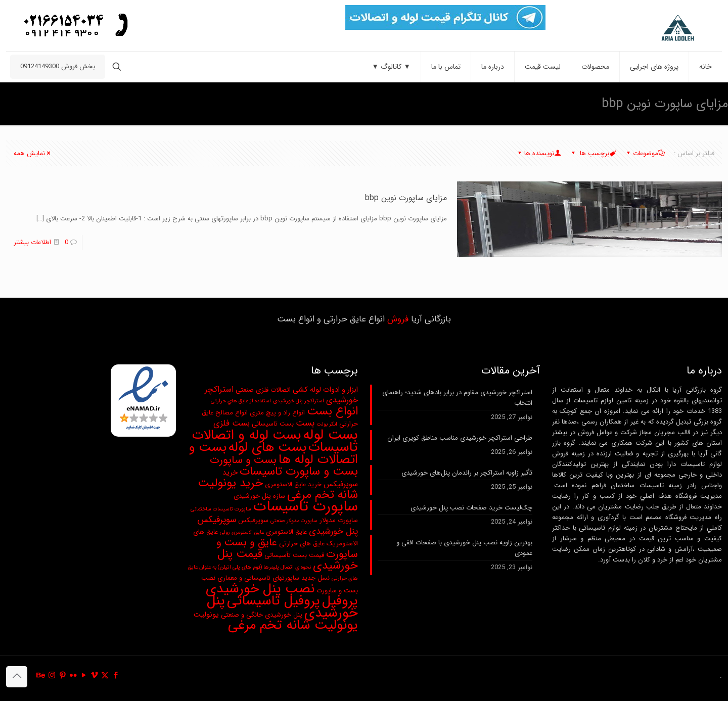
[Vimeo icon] (94, 676)
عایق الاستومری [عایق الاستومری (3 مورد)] (286, 532)
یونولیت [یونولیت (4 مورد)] (206, 615)
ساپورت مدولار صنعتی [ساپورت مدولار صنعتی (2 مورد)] (294, 521)
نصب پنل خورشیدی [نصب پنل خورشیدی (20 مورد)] (260, 589)
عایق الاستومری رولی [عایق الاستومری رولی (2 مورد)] (242, 532)
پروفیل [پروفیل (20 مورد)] (340, 601)
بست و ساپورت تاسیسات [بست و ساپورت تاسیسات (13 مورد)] (299, 472)
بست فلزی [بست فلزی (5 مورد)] (232, 424)
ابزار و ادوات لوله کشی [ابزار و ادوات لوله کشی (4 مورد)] (325, 390)
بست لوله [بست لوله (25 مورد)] (330, 435)
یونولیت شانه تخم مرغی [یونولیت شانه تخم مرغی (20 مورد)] (293, 625)
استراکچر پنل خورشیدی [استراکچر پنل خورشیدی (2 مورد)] (299, 401)
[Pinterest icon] (62, 676)
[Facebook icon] (116, 676)
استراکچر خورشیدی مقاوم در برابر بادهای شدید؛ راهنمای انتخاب (457, 398)
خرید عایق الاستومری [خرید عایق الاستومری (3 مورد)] (293, 484)
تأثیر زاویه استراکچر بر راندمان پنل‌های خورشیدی (467, 473)
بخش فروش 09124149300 (58, 66)
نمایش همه (33, 153)
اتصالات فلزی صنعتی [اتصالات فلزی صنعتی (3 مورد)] (263, 390)
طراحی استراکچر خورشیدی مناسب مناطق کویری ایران (460, 438)
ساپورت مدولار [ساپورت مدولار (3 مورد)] (339, 520)
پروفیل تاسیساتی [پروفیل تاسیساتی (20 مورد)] (274, 601)
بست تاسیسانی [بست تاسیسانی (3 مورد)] (273, 424)
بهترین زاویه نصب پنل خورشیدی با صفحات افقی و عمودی (464, 548)
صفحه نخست (110, 103)
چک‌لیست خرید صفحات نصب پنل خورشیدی (471, 508)
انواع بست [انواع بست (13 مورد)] (332, 411)
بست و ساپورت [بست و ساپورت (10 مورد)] (243, 460)
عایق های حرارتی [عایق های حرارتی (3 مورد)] (302, 544)
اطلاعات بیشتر (32, 242)
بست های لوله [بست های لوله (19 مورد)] (267, 448)
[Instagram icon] (52, 676)
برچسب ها (593, 153)
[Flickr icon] (73, 676)
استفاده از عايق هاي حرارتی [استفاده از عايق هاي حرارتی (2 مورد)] (241, 401)
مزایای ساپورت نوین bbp (39, 103)
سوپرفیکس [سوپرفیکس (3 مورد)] (253, 520)
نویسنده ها (538, 153)
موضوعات (645, 153)
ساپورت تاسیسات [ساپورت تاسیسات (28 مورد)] (306, 506)
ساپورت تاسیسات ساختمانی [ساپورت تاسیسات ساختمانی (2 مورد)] (221, 509)
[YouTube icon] (84, 676)
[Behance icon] (41, 676)
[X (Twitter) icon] (105, 676)
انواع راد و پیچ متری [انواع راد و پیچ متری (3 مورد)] (277, 413)
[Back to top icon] (17, 677)
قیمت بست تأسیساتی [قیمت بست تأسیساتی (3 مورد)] (294, 555)
